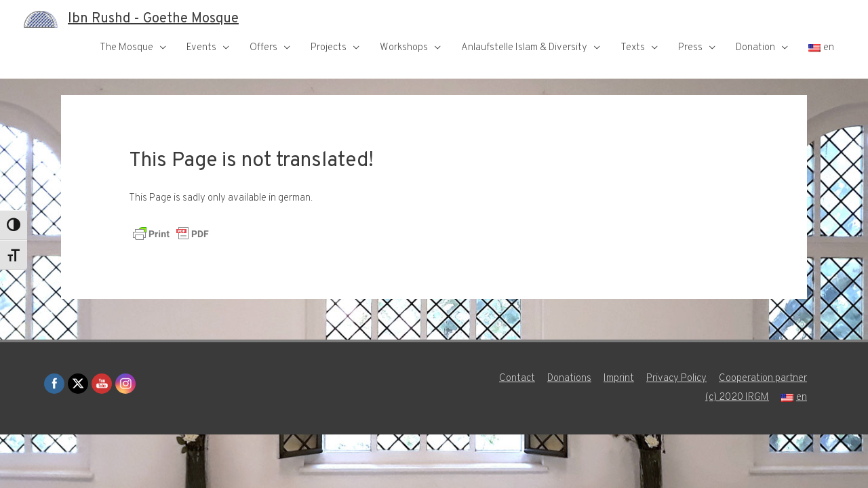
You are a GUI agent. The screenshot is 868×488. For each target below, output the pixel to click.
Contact (517, 379)
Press (690, 48)
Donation (755, 48)
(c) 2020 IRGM (737, 398)
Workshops (404, 48)
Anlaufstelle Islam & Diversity (524, 48)
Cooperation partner (763, 379)
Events (201, 48)
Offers (263, 48)
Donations (569, 379)
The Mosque (126, 48)
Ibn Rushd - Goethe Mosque (153, 19)
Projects (329, 48)
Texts (633, 48)
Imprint (619, 379)
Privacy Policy (676, 379)
